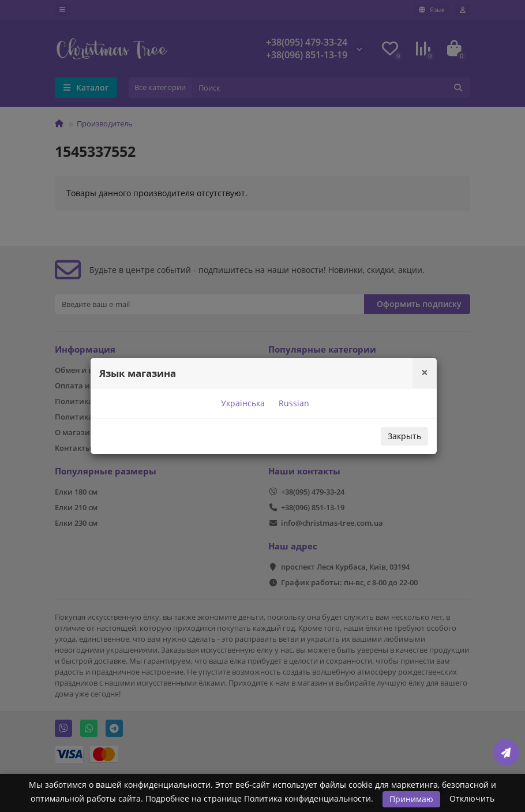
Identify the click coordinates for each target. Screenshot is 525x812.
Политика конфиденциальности (307, 798)
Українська (242, 403)
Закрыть (404, 436)
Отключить (472, 798)
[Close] (425, 373)
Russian (293, 403)
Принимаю (411, 799)
